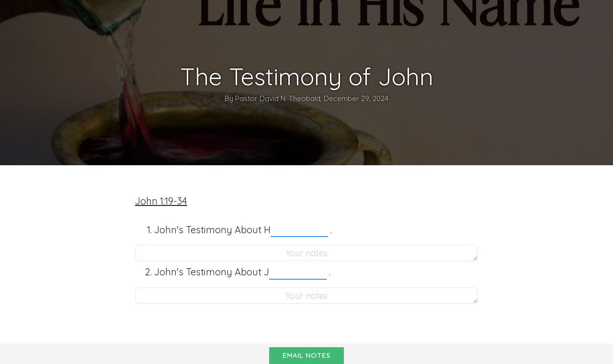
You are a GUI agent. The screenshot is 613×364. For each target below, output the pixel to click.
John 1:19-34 (161, 201)
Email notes (306, 355)
